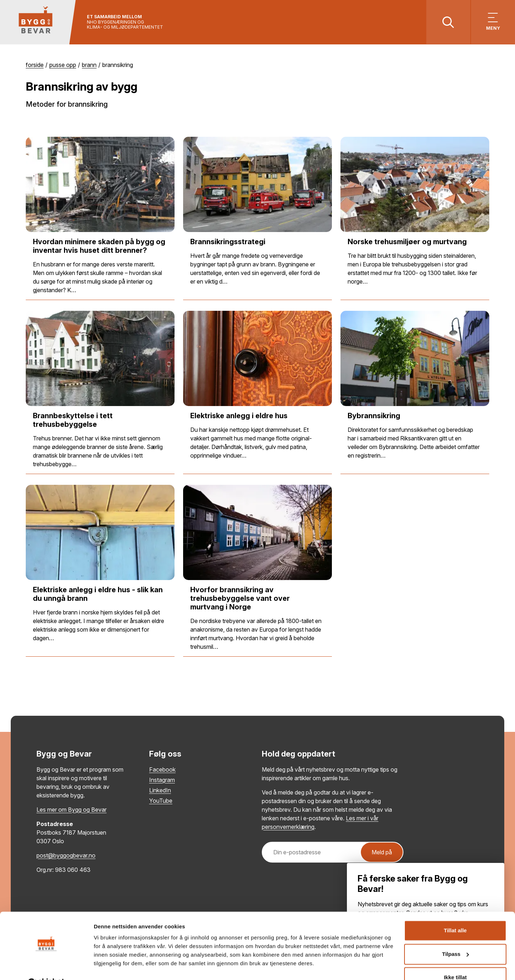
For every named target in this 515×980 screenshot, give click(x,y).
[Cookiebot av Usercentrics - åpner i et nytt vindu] (46, 966)
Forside (35, 65)
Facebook (162, 770)
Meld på (382, 853)
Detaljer (104, 966)
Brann (89, 65)
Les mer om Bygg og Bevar (72, 810)
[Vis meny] (493, 22)
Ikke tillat (455, 960)
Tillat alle (455, 913)
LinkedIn (160, 791)
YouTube (161, 801)
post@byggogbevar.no (66, 856)
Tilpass (455, 936)
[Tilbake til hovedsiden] (38, 22)
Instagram (162, 780)
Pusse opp (63, 65)
